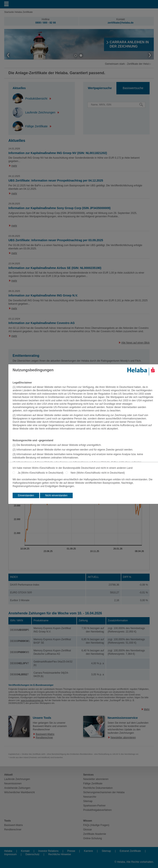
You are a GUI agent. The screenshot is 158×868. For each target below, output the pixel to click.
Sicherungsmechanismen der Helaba (104, 792)
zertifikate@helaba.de (120, 23)
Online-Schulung (93, 838)
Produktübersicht (30, 99)
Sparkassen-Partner (94, 806)
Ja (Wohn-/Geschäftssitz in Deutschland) (41, 473)
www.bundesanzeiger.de (32, 700)
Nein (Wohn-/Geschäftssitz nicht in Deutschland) (98, 473)
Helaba (8, 851)
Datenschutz (32, 854)
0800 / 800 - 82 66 (45, 23)
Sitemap (88, 801)
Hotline (45, 19)
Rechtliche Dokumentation (98, 788)
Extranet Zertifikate (130, 851)
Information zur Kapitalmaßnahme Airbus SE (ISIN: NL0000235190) (55, 268)
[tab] (100, 88)
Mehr (147, 709)
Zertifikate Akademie (95, 834)
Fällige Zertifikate (30, 126)
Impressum (10, 854)
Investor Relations (48, 851)
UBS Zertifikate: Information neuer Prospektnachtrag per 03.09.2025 (56, 240)
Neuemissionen (13, 784)
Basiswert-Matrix (45, 734)
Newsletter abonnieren (123, 738)
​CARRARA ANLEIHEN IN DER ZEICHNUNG (129, 44)
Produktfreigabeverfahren (97, 810)
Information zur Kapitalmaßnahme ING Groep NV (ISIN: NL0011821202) (58, 153)
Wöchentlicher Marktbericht (19, 792)
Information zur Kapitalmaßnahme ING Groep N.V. (43, 295)
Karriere (88, 851)
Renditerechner (44, 738)
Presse (71, 851)
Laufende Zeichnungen (34, 112)
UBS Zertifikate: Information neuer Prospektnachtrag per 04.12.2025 (56, 180)
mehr (14, 166)
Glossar (88, 830)
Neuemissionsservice (123, 718)
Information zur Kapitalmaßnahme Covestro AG (41, 323)
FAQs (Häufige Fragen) (96, 825)
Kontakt (121, 19)
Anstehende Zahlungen (17, 788)
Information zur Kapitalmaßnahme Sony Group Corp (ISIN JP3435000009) (59, 208)
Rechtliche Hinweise (60, 854)
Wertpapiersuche (100, 88)
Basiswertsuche (133, 88)
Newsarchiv (90, 797)
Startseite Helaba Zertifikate (18, 12)
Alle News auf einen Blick (135, 343)
